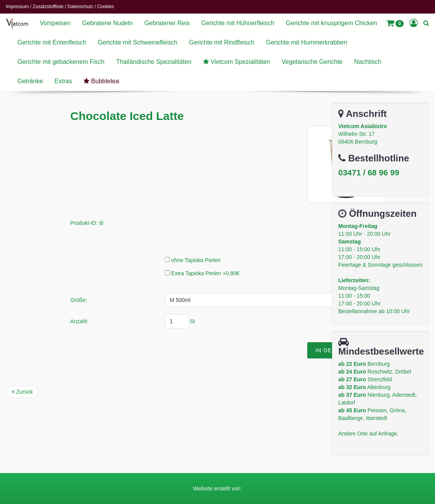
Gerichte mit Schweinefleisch (138, 42)
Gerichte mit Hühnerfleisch (238, 23)
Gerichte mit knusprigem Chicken (332, 23)
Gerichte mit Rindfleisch (222, 42)
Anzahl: (153, 321)
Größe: (153, 300)
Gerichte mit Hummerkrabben (307, 42)
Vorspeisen (55, 23)
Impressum (17, 7)
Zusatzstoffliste (48, 7)
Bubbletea (101, 81)
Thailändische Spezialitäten (154, 62)
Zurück (22, 392)
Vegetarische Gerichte (312, 62)
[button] (395, 23)
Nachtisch (368, 62)
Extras (63, 81)
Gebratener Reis (167, 23)
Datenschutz (80, 7)
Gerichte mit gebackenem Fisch (61, 62)
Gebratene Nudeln (107, 23)
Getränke (30, 81)
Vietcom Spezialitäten (236, 62)
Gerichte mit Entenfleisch (52, 42)
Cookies (105, 7)
